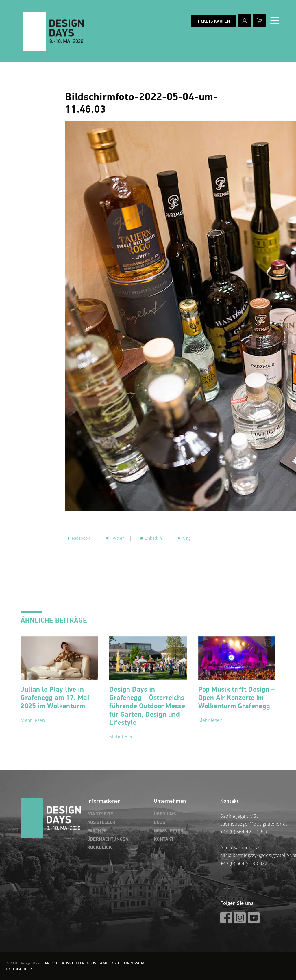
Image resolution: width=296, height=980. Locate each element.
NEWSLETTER (169, 831)
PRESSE (52, 963)
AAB (104, 963)
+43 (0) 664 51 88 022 (244, 863)
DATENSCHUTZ (19, 969)
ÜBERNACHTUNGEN (108, 839)
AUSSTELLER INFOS (79, 963)
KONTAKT (164, 839)
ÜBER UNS (165, 814)
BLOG (160, 823)
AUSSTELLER (101, 823)
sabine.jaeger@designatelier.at (254, 824)
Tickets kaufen (214, 21)
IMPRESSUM (133, 963)
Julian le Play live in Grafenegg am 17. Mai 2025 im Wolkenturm (55, 698)
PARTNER (97, 831)
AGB (115, 963)
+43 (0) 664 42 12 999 (244, 832)
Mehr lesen (33, 720)
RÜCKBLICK (100, 848)
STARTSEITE (100, 814)
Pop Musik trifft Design (237, 698)
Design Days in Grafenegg (147, 706)
